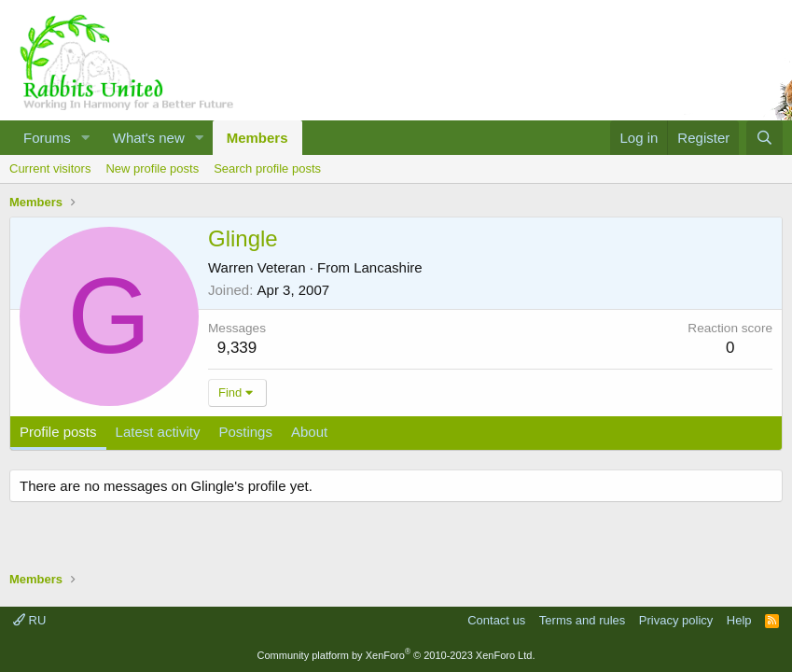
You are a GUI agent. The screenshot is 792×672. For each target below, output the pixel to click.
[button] (86, 138)
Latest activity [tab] (158, 432)
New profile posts (152, 168)
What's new (149, 138)
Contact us (496, 620)
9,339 (237, 348)
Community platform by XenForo (396, 655)
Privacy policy (676, 620)
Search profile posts (267, 168)
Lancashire (388, 267)
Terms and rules (582, 620)
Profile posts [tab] (58, 432)
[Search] (764, 138)
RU (29, 620)
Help (739, 620)
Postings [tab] (245, 432)
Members (257, 138)
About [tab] (309, 432)
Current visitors (50, 168)
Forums (47, 138)
